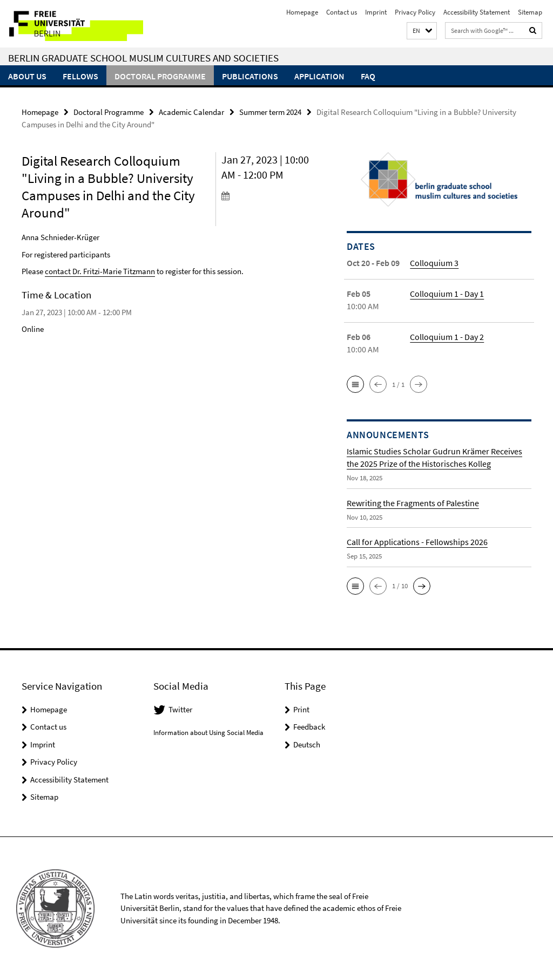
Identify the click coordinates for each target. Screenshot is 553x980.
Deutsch (307, 744)
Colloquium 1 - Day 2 (447, 337)
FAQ (368, 76)
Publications (250, 76)
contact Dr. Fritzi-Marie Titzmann (100, 271)
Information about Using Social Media (208, 733)
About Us (27, 76)
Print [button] (301, 709)
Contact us (342, 12)
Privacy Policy (415, 12)
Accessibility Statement (477, 12)
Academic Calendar (191, 112)
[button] (422, 31)
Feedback (309, 727)
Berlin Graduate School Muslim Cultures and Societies (143, 58)
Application (319, 76)
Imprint (376, 12)
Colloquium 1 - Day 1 (447, 294)
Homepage (302, 12)
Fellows (80, 76)
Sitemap (530, 12)
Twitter (180, 709)
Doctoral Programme (160, 76)
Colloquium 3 (434, 263)
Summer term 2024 (270, 112)
